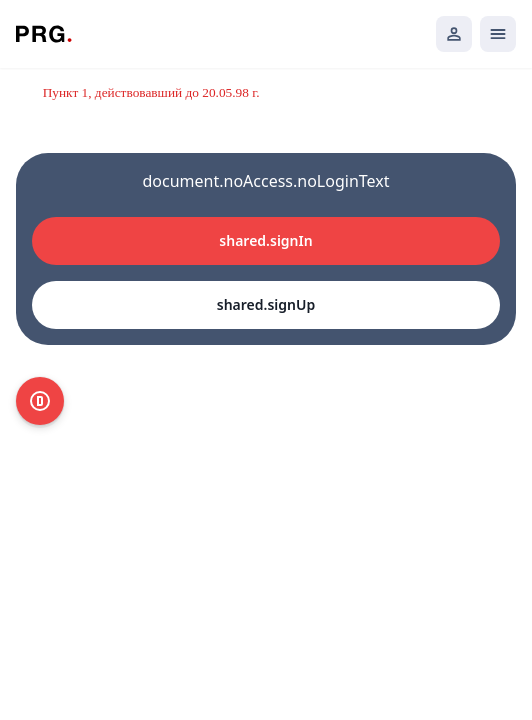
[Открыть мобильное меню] (498, 34)
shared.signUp (266, 304)
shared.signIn (265, 240)
